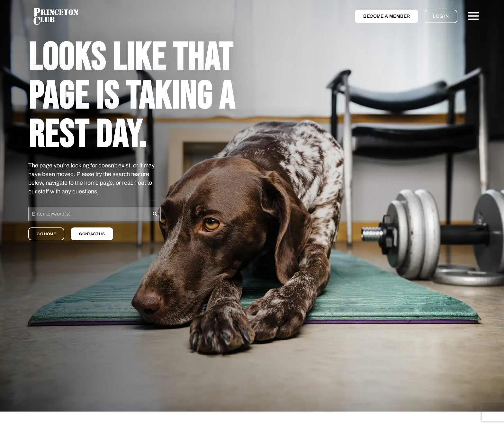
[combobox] (89, 214)
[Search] (155, 214)
